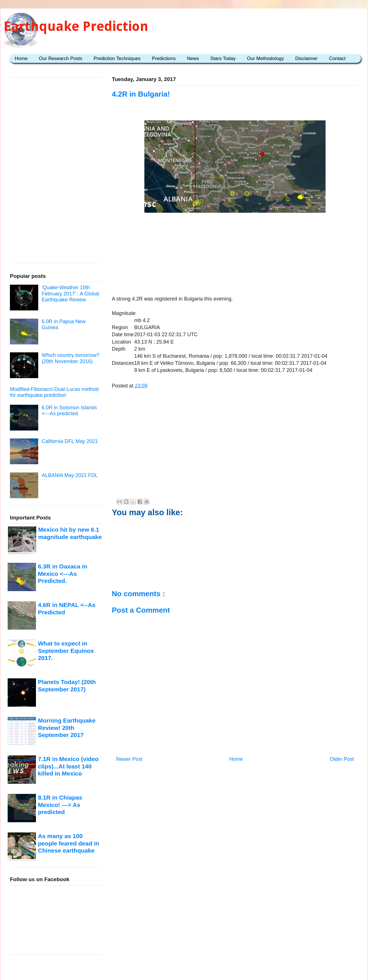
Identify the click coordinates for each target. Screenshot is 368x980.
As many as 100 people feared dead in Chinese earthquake (69, 843)
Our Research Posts (60, 58)
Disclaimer (306, 58)
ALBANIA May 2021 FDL (70, 475)
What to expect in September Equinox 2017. (66, 651)
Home (21, 58)
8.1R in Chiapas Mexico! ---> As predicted (60, 805)
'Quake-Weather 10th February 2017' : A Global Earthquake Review (70, 294)
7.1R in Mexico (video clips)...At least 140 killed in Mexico (68, 766)
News (193, 58)
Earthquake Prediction (76, 26)
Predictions (164, 58)
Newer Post (129, 759)
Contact (337, 58)
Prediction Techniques (117, 58)
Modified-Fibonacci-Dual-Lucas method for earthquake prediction (54, 392)
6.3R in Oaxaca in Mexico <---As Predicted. (63, 574)
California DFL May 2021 (70, 441)
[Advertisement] (235, 255)
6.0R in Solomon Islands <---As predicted (69, 411)
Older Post (342, 759)
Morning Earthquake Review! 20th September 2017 (67, 728)
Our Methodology (266, 58)
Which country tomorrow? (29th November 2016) (70, 358)
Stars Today (223, 58)
